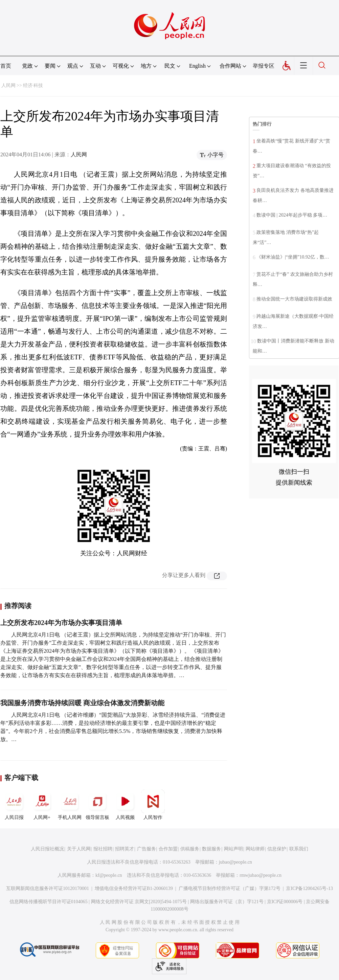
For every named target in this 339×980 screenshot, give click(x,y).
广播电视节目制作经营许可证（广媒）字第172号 (230, 888)
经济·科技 (33, 85)
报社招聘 (103, 849)
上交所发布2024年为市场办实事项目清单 (61, 623)
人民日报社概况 (47, 849)
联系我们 (299, 849)
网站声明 (233, 849)
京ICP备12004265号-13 (309, 888)
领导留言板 (97, 805)
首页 (6, 66)
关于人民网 (79, 849)
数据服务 (211, 849)
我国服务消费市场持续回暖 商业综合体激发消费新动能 (82, 703)
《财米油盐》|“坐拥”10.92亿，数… (293, 257)
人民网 (8, 85)
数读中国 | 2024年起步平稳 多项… (292, 215)
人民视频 (125, 805)
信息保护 (277, 849)
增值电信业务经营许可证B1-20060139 (134, 888)
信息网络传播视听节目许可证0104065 (49, 902)
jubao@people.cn (235, 862)
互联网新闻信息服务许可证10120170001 (48, 888)
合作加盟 (168, 849)
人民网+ (42, 805)
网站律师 (255, 849)
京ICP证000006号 (285, 902)
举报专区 (264, 66)
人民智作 (153, 805)
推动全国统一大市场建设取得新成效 (294, 299)
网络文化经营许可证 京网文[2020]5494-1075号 (139, 902)
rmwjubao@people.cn (261, 875)
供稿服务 (190, 849)
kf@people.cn (109, 875)
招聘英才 (125, 849)
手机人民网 (70, 805)
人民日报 (14, 805)
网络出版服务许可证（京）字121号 (227, 902)
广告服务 (146, 849)
